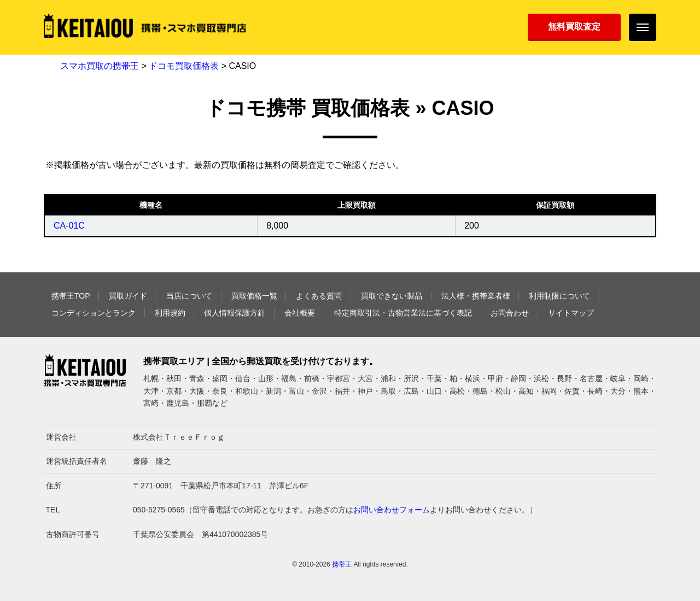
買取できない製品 (392, 296)
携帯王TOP (71, 296)
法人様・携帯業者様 (476, 296)
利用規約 (170, 313)
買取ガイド (128, 296)
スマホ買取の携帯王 (100, 66)
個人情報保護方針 (235, 313)
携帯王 (342, 564)
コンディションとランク (94, 313)
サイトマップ (571, 313)
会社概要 (300, 313)
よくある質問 (319, 296)
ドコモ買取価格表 (184, 66)
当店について (189, 296)
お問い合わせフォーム (392, 510)
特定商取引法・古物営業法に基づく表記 (403, 313)
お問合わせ (510, 313)
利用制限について (559, 296)
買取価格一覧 (254, 296)
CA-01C (69, 226)
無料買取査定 (574, 27)
